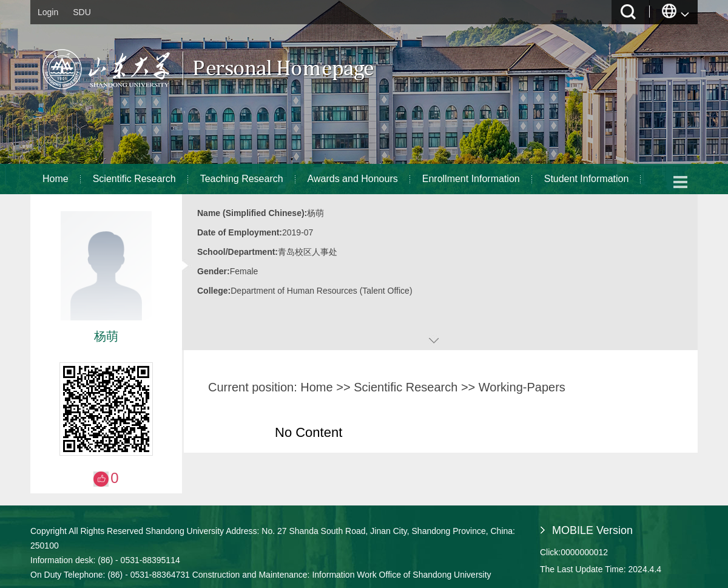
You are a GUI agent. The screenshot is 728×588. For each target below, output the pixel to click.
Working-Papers (522, 387)
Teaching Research (242, 179)
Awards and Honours (353, 179)
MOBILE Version (592, 530)
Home (56, 179)
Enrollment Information (471, 179)
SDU (82, 12)
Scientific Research (134, 179)
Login (48, 12)
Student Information (587, 179)
